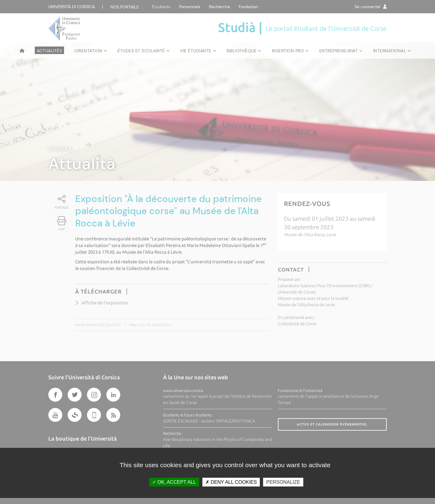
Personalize (283, 482)
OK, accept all (174, 482)
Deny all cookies (231, 482)
